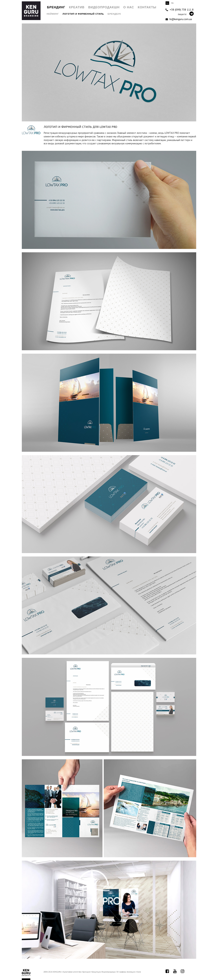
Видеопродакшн (104, 7)
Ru (167, 3)
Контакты (147, 7)
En (173, 3)
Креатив (77, 7)
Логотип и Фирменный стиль (83, 14)
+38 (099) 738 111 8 (180, 10)
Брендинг (56, 7)
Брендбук (114, 14)
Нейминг (53, 14)
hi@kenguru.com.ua (179, 19)
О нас (129, 7)
